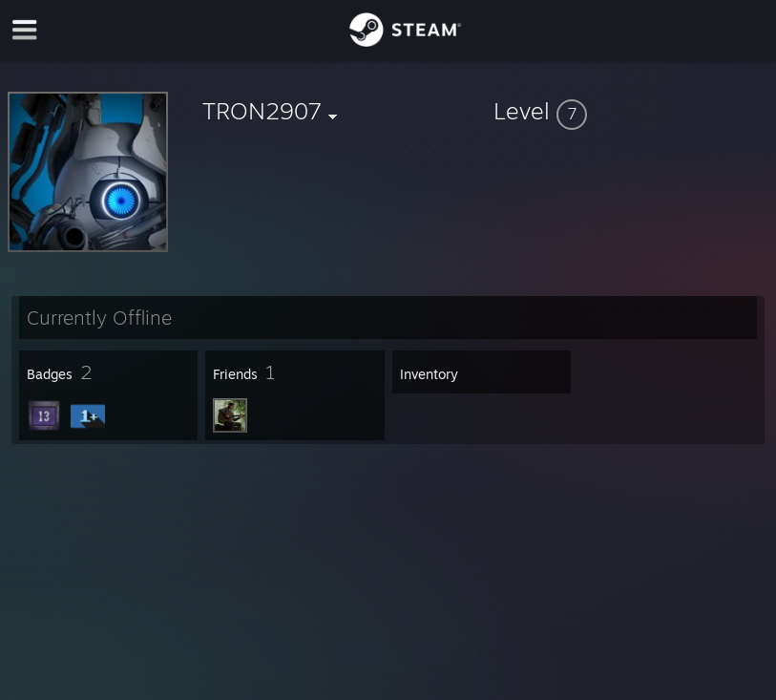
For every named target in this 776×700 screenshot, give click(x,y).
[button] (631, 111)
